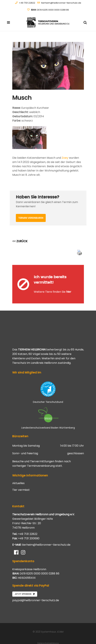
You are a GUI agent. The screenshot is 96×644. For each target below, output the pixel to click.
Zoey (65, 158)
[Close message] (82, 267)
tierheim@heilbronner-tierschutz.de (61, 3)
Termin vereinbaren (31, 218)
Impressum (48, 637)
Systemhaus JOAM (52, 622)
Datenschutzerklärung (48, 633)
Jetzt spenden (25, 584)
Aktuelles (18, 473)
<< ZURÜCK (20, 241)
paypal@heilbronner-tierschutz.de (36, 590)
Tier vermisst (21, 480)
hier (69, 287)
